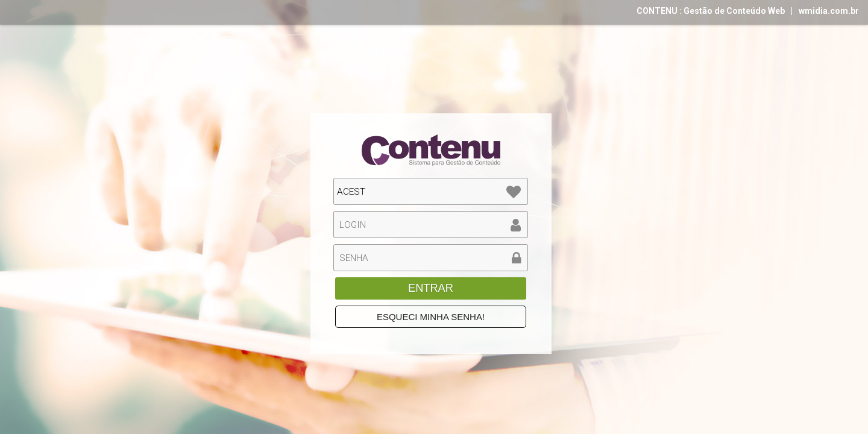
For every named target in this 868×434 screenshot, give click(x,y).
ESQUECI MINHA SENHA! (431, 317)
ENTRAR (431, 288)
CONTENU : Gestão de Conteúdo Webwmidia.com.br (748, 11)
